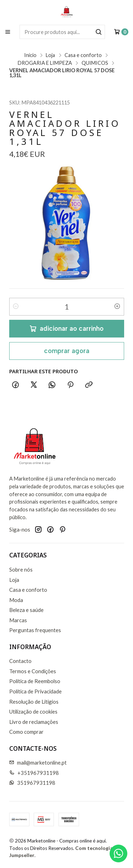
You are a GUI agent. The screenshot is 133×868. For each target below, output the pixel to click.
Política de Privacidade (35, 691)
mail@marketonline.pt (38, 762)
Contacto (20, 661)
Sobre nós (21, 569)
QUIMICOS (95, 63)
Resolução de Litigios (34, 702)
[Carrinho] (121, 32)
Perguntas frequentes (35, 630)
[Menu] (8, 32)
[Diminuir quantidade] (16, 307)
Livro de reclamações (34, 722)
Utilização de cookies (33, 711)
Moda (16, 600)
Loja (50, 55)
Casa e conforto (83, 55)
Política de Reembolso (35, 681)
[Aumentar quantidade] (117, 307)
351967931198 (32, 783)
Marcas (18, 620)
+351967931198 (34, 773)
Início (30, 55)
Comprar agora (67, 351)
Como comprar (26, 732)
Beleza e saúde (26, 610)
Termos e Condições (33, 671)
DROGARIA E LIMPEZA (45, 63)
